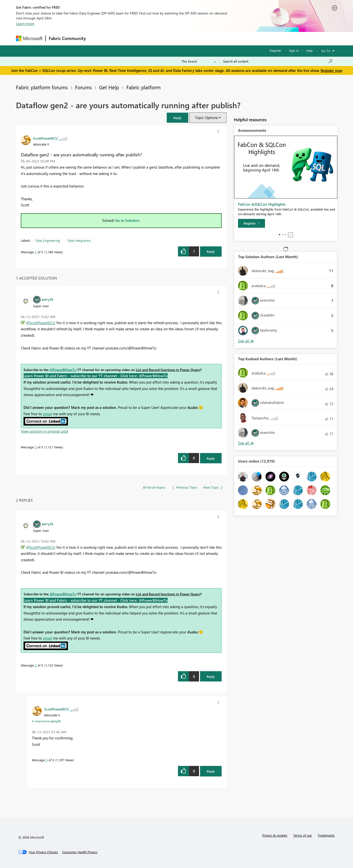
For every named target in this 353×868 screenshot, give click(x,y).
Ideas (139, 38)
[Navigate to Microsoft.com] (29, 38)
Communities (160, 38)
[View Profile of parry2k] (48, 299)
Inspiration (119, 38)
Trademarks (326, 835)
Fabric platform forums (42, 87)
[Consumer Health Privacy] (80, 852)
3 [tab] (285, 235)
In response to (46, 721)
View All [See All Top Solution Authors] (246, 341)
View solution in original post (44, 431)
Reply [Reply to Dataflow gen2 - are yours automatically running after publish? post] (211, 251)
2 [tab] (282, 235)
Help (309, 50)
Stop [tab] (290, 235)
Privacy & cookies (275, 835)
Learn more (25, 24)
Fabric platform (143, 87)
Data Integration (79, 240)
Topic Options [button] (206, 118)
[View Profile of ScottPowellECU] (45, 138)
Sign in (294, 50)
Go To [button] (326, 51)
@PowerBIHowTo (63, 370)
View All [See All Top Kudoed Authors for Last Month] (246, 443)
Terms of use (303, 835)
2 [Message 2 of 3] (36, 447)
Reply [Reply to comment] (211, 458)
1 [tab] (279, 235)
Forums (97, 38)
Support (222, 38)
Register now (331, 70)
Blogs (182, 38)
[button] (218, 132)
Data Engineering (48, 240)
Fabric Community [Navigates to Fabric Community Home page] (67, 38)
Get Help (109, 87)
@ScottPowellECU (41, 323)
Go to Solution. (128, 220)
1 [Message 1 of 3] (36, 252)
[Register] (252, 223)
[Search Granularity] (199, 61)
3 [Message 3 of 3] (47, 760)
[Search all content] (278, 61)
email (47, 414)
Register (276, 50)
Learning (201, 38)
